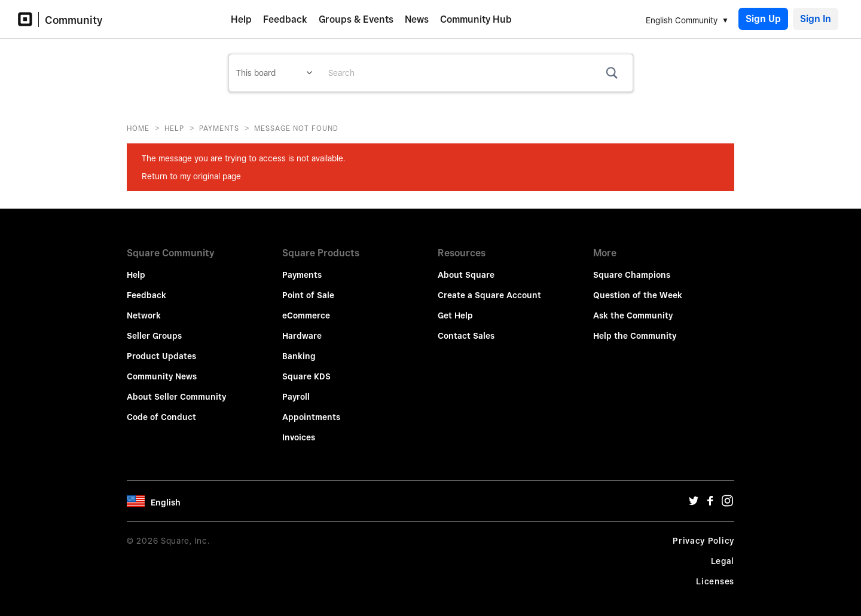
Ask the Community (633, 307)
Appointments (311, 409)
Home (138, 128)
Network (144, 307)
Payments (219, 128)
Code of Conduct (161, 409)
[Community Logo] (28, 19)
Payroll (296, 388)
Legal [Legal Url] (723, 553)
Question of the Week (638, 287)
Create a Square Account (489, 287)
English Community (682, 20)
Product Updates (161, 348)
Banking (299, 348)
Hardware (302, 327)
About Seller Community (176, 388)
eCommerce (306, 307)
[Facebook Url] (710, 495)
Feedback (285, 19)
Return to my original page (191, 176)
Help (241, 19)
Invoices (299, 429)
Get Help (455, 307)
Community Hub (476, 19)
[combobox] (476, 73)
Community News (162, 368)
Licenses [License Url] (715, 573)
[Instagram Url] (727, 495)
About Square (466, 266)
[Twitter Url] (694, 495)
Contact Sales (466, 327)
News (417, 19)
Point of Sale (308, 287)
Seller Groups (154, 327)
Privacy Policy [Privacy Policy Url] (703, 532)
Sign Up (763, 19)
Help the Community (635, 327)
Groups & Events (356, 19)
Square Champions (632, 266)
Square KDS (306, 368)
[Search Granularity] (274, 73)
